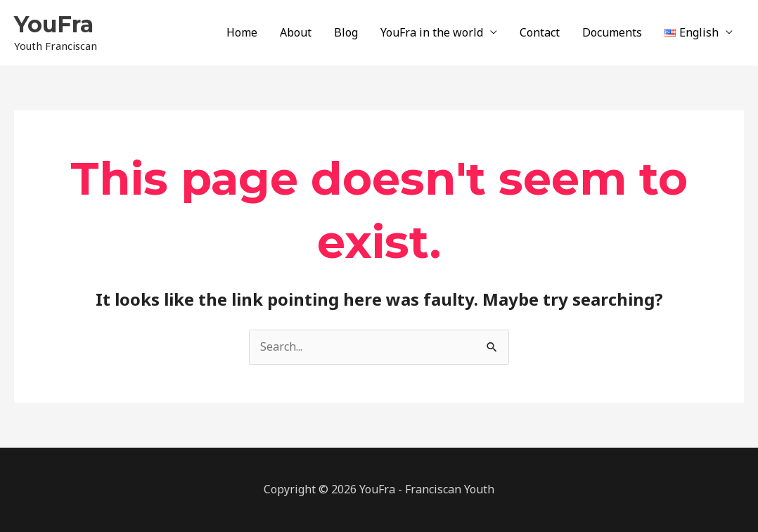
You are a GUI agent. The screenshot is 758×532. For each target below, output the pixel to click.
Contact (540, 32)
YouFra (54, 24)
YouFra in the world (432, 32)
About (296, 32)
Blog (346, 32)
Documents (612, 32)
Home (242, 32)
